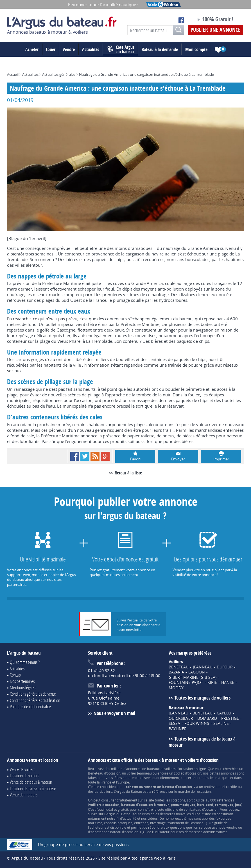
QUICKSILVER (181, 718)
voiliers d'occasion (179, 769)
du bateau (121, 49)
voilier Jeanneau (139, 773)
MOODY (176, 688)
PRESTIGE (230, 718)
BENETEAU (179, 667)
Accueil (13, 74)
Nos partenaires (22, 681)
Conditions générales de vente (33, 694)
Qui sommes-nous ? (25, 662)
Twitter (85, 456)
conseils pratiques (118, 823)
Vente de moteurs (24, 795)
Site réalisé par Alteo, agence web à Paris (137, 858)
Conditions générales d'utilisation (35, 700)
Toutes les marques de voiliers (203, 698)
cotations (178, 800)
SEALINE (221, 723)
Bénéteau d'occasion (104, 773)
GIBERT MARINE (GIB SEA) (193, 677)
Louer (51, 49)
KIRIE (212, 682)
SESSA (174, 723)
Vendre (69, 49)
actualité (130, 818)
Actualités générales (59, 74)
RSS (95, 456)
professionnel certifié (220, 787)
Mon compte (196, 49)
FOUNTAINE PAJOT (186, 682)
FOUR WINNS (197, 723)
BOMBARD (207, 718)
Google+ (105, 456)
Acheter (32, 49)
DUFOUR (225, 667)
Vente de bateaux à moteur (31, 782)
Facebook (75, 456)
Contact (16, 675)
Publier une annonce (215, 30)
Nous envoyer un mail (114, 713)
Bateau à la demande (160, 49)
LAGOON (197, 672)
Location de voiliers (24, 776)
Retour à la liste (128, 473)
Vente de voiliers (22, 769)
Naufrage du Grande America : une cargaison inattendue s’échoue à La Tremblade (146, 74)
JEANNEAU (203, 667)
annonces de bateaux (143, 769)
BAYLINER (178, 729)
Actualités (91, 49)
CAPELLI (224, 713)
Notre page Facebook (181, 20)
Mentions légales (23, 687)
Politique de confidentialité (30, 706)
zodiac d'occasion (188, 773)
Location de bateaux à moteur (33, 788)
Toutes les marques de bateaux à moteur (202, 742)
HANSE (228, 682)
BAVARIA (176, 672)
